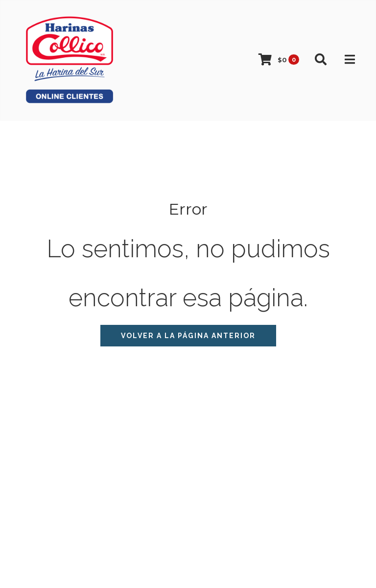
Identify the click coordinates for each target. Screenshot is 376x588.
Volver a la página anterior (188, 336)
